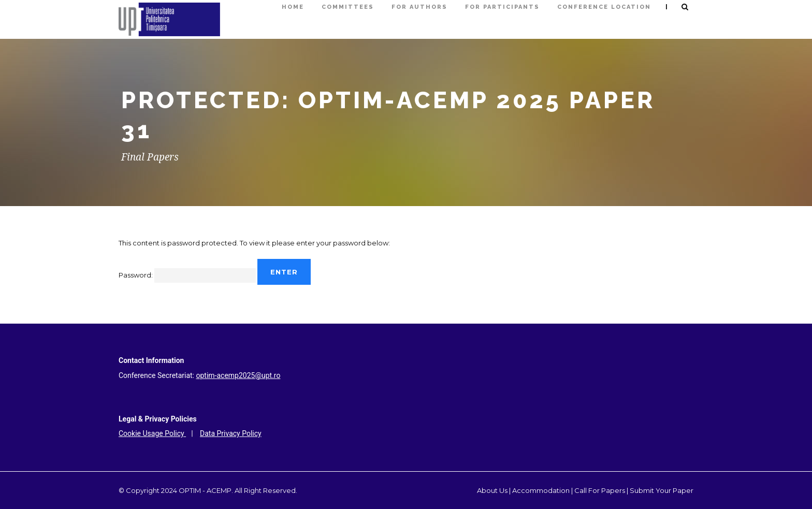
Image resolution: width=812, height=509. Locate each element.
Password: (187, 275)
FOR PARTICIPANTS (502, 7)
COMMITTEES (348, 7)
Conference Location (604, 7)
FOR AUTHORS (419, 7)
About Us (492, 490)
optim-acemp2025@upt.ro (238, 375)
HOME (293, 7)
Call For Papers (600, 490)
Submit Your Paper (662, 490)
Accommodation (541, 490)
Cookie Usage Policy (152, 433)
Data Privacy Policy (231, 433)
